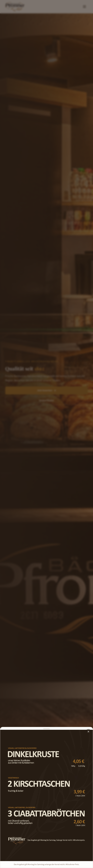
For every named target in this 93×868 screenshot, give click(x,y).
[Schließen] (88, 732)
